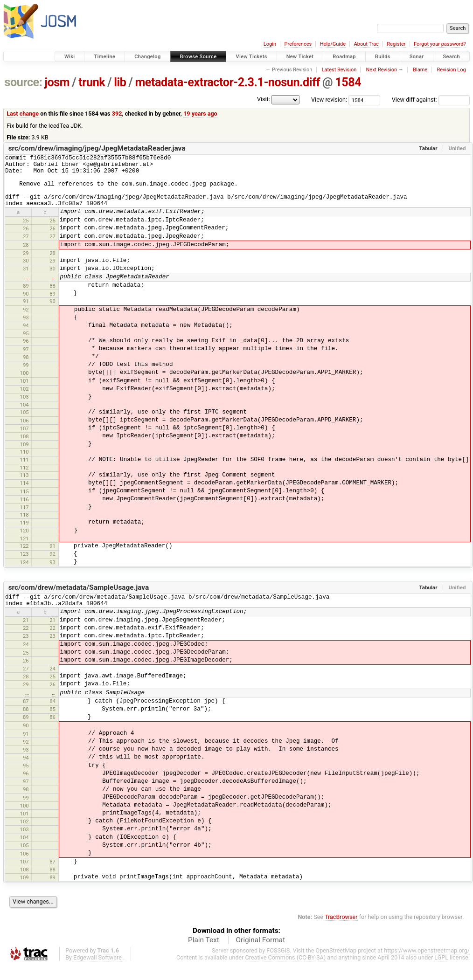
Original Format (260, 954)
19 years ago (200, 114)
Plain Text (204, 954)
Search (451, 57)
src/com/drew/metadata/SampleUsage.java (79, 599)
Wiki (70, 57)
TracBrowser (341, 931)
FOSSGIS (278, 964)
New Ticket (300, 57)
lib (120, 82)
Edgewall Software (97, 971)
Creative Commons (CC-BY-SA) (286, 971)
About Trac (366, 44)
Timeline (104, 57)
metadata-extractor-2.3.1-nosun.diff (227, 82)
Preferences (298, 44)
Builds (383, 57)
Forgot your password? (440, 44)
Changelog (147, 57)
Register (396, 44)
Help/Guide (333, 44)
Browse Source (198, 57)
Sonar (417, 57)
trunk (92, 82)
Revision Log (451, 70)
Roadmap (344, 57)
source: (24, 82)
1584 (348, 82)
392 (117, 114)
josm (57, 82)
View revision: (329, 100)
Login (270, 44)
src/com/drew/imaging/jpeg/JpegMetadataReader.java (97, 148)
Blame (420, 70)
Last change (23, 114)
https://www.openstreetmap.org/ (427, 964)
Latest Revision (339, 70)
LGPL (441, 971)
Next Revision (381, 70)
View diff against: (431, 100)
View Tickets (251, 57)
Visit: (264, 99)
